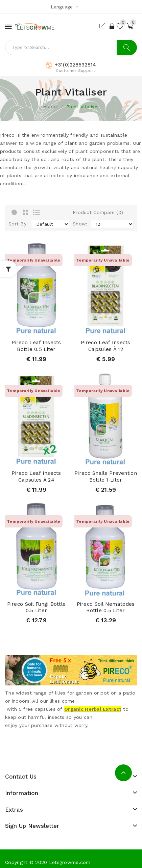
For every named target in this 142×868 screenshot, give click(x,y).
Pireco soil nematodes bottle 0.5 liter (106, 607)
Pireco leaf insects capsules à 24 (36, 477)
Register (104, 26)
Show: (80, 224)
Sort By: (18, 224)
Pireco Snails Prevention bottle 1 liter (106, 477)
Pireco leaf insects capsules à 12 (105, 346)
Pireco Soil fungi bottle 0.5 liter (37, 607)
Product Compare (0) (98, 212)
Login (112, 26)
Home (50, 106)
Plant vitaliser (83, 107)
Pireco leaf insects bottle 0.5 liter (36, 346)
